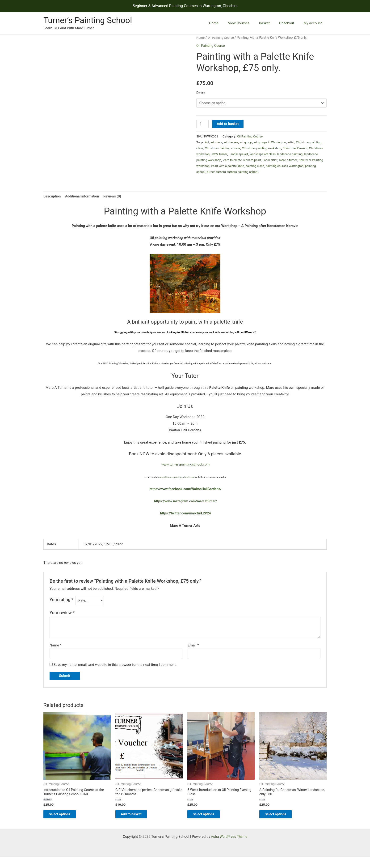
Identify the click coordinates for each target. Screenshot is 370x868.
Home (224, 23)
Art (207, 143)
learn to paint (299, 161)
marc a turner (215, 167)
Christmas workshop (223, 155)
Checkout (290, 23)
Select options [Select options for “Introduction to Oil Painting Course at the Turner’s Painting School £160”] (64, 824)
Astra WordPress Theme (229, 847)
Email (193, 653)
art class (217, 143)
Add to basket (228, 125)
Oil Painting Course (222, 38)
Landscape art (268, 155)
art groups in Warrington (273, 143)
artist (295, 143)
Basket (270, 23)
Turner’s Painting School (88, 20)
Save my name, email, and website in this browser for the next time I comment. (115, 673)
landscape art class (294, 155)
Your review (62, 621)
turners (285, 173)
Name (55, 653)
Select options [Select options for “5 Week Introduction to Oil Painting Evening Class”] (208, 824)
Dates (201, 93)
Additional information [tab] (84, 203)
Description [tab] (53, 203)
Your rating (61, 607)
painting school (257, 173)
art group (248, 143)
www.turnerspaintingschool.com (185, 472)
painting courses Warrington (225, 173)
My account (314, 23)
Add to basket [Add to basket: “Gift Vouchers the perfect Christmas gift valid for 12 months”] (136, 824)
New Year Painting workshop (246, 167)
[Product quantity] (203, 125)
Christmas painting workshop (277, 149)
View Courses (247, 23)
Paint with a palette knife (285, 167)
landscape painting (210, 161)
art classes (232, 143)
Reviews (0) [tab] (116, 203)
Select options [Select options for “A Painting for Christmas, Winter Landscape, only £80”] (280, 824)
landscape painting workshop (245, 161)
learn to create (278, 161)
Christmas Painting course (236, 149)
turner (274, 173)
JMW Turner (248, 155)
